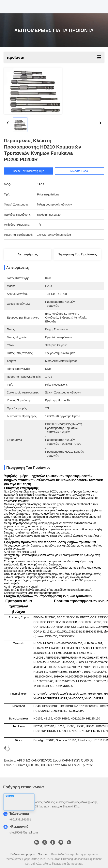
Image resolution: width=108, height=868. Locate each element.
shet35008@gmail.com (24, 832)
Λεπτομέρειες (28, 254)
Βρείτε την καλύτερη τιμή (32, 171)
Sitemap (43, 854)
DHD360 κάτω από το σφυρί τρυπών (66, 765)
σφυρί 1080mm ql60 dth (21, 765)
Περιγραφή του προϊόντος (77, 254)
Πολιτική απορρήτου (23, 854)
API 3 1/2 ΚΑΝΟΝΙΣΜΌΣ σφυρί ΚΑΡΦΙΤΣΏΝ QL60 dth (56, 760)
